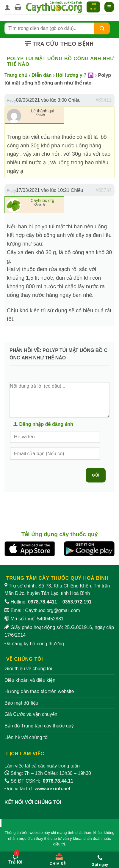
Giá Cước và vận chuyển (31, 714)
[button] (18, 7)
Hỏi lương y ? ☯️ (75, 75)
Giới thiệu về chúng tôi (28, 669)
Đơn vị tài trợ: (37, 789)
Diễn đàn (42, 75)
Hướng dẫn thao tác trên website (39, 691)
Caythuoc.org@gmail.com (52, 610)
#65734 (104, 190)
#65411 (104, 100)
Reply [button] (11, 101)
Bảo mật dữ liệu (21, 703)
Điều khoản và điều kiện (30, 680)
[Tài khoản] (7, 7)
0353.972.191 (77, 602)
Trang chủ (16, 75)
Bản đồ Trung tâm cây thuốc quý (39, 726)
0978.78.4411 (43, 602)
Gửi (96, 475)
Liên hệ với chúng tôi (26, 737)
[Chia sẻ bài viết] (58, 858)
